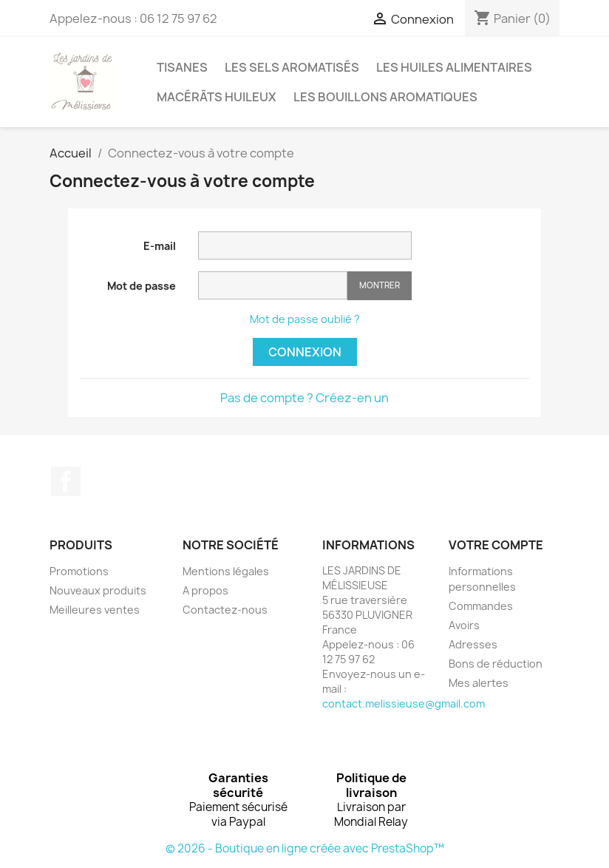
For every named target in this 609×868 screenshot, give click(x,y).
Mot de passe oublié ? (305, 319)
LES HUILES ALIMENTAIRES (454, 67)
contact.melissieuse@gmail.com (404, 703)
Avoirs (464, 625)
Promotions (79, 571)
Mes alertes (479, 683)
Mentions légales (226, 571)
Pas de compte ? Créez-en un (304, 398)
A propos (205, 590)
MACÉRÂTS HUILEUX (217, 97)
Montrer (380, 285)
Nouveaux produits (98, 590)
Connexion (305, 352)
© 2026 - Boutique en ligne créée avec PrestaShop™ (305, 848)
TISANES (182, 67)
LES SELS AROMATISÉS (292, 67)
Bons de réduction (496, 664)
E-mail (160, 246)
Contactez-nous (225, 610)
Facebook (66, 481)
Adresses (473, 644)
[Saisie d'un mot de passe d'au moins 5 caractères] (273, 285)
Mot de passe (142, 286)
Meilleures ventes (95, 610)
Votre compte (496, 545)
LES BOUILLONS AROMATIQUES (385, 97)
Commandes (481, 606)
